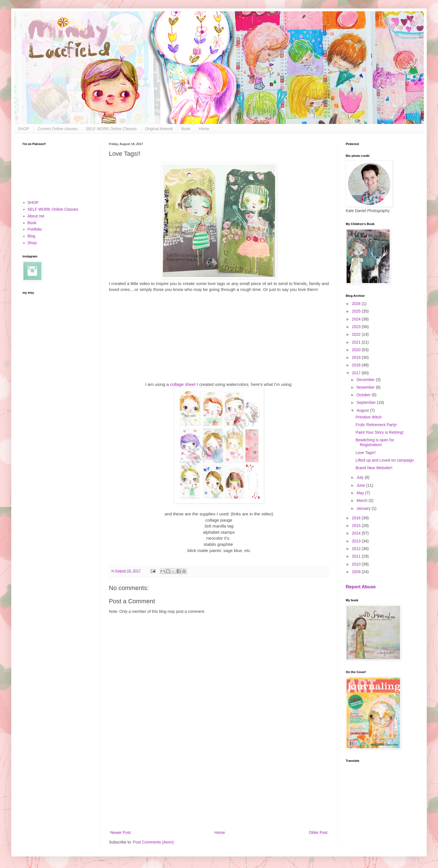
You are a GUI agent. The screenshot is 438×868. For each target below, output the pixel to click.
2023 (357, 327)
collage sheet (183, 384)
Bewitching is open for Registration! (375, 442)
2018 (357, 365)
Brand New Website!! (374, 468)
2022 (357, 334)
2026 (357, 304)
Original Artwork (159, 129)
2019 (357, 357)
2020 (357, 350)
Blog (32, 236)
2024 (357, 319)
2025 (357, 311)
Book (186, 129)
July (360, 477)
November (366, 387)
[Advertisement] (219, 783)
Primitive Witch (369, 417)
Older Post (318, 833)
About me (36, 216)
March (362, 500)
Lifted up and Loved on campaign (385, 460)
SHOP (24, 129)
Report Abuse (361, 587)
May (361, 493)
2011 (357, 556)
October (364, 395)
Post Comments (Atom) (153, 842)
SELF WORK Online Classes (111, 129)
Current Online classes (58, 129)
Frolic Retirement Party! (376, 425)
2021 (357, 342)
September (367, 402)
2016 (357, 518)
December (366, 380)
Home (204, 129)
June (361, 485)
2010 (357, 564)
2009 (357, 572)
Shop (32, 243)
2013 (357, 541)
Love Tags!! (366, 453)
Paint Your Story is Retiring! (379, 432)
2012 (357, 549)
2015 (357, 526)
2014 (357, 533)
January (364, 508)
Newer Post (120, 833)
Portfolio (35, 229)
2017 (357, 373)
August (363, 410)
